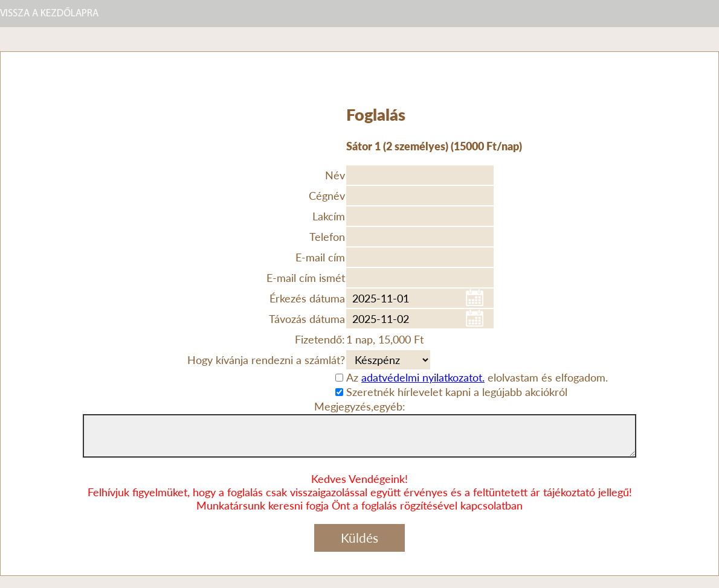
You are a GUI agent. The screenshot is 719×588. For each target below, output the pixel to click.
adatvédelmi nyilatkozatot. (423, 377)
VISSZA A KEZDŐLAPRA (49, 14)
